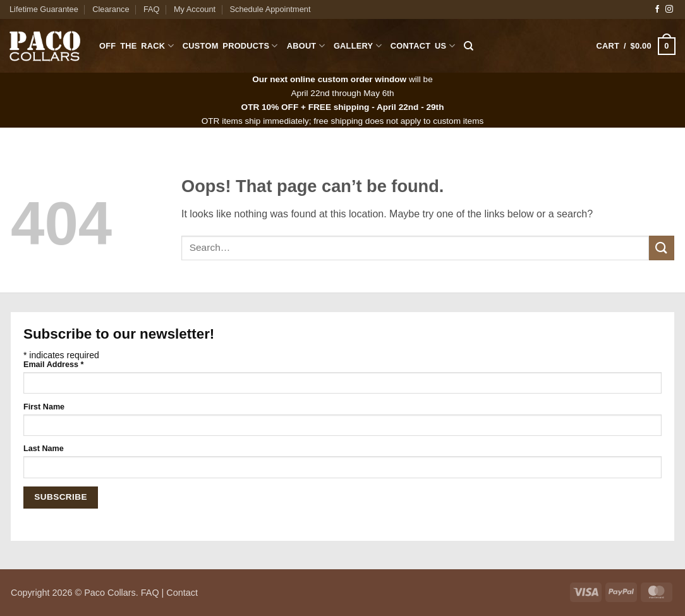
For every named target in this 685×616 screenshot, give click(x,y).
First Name (44, 407)
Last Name (44, 449)
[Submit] (662, 248)
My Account (195, 9)
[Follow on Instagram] (669, 9)
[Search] (469, 46)
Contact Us (423, 46)
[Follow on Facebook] (657, 9)
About (306, 46)
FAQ (152, 9)
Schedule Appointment (270, 9)
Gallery (358, 46)
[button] (636, 46)
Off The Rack (136, 46)
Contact (182, 593)
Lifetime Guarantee (44, 9)
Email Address (53, 365)
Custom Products (230, 46)
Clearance (111, 9)
